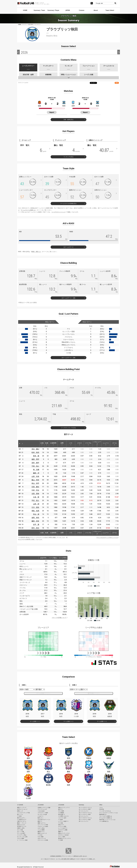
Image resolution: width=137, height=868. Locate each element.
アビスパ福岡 (21, 838)
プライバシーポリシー (67, 856)
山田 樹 (36, 504)
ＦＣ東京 (19, 816)
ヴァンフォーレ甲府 (43, 825)
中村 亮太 (35, 490)
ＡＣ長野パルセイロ (63, 816)
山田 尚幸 (35, 476)
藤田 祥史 (35, 521)
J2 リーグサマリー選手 (85, 814)
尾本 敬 (36, 456)
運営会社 (76, 856)
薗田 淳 (36, 473)
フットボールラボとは (105, 811)
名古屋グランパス (22, 826)
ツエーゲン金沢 (62, 818)
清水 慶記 (35, 449)
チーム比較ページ (35, 721)
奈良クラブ (61, 825)
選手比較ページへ (94, 693)
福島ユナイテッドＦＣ (64, 808)
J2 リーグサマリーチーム (85, 813)
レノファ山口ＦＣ (63, 828)
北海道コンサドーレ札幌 (44, 808)
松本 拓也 (35, 452)
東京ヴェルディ (21, 818)
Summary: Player (53, 10)
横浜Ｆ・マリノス (22, 823)
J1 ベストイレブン (84, 811)
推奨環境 (59, 856)
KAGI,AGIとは (103, 814)
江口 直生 (35, 507)
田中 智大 (35, 528)
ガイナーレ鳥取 (62, 826)
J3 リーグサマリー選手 (85, 820)
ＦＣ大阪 (61, 823)
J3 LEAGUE (61, 805)
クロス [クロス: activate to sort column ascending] (80, 444)
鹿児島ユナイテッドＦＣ (65, 838)
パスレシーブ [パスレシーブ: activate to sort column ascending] (97, 444)
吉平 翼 (36, 524)
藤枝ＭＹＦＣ (41, 832)
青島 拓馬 (35, 511)
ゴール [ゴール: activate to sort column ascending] (114, 444)
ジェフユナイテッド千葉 (23, 813)
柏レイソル (20, 814)
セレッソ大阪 (21, 832)
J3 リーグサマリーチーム (85, 818)
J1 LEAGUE (20, 805)
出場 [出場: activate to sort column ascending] (42, 444)
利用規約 (53, 856)
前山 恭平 (35, 483)
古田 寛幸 (35, 494)
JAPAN (68, 10)
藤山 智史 (35, 480)
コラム (101, 808)
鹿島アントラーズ (22, 808)
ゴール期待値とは (104, 821)
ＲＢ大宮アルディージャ (44, 820)
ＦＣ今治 (40, 835)
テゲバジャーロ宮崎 (43, 840)
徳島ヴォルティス (42, 833)
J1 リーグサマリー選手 (85, 809)
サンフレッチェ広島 (22, 837)
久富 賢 (36, 497)
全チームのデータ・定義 (68, 298)
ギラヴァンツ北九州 (63, 835)
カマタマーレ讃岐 (63, 830)
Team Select (110, 10)
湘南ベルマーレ (42, 823)
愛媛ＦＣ (61, 832)
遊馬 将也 (35, 518)
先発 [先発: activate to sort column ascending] (47, 444)
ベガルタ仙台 (41, 811)
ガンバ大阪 (20, 830)
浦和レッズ (20, 811)
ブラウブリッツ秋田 (43, 813)
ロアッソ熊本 (62, 837)
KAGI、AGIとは (36, 252)
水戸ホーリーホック (22, 809)
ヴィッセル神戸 (21, 833)
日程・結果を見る (68, 120)
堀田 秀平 (35, 459)
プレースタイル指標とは (106, 816)
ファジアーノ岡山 (22, 835)
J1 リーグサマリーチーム (85, 808)
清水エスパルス (21, 825)
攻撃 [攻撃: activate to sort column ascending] (62, 444)
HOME (25, 10)
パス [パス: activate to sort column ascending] (71, 444)
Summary (81, 805)
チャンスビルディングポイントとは (107, 537)
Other (101, 805)
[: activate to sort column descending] (20, 444)
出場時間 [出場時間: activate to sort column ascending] (53, 444)
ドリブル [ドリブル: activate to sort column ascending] (88, 444)
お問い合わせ (83, 856)
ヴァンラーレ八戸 (42, 809)
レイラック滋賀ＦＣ (63, 821)
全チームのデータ (68, 247)
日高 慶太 (35, 487)
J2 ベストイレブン (84, 816)
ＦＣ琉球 (61, 840)
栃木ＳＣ (61, 809)
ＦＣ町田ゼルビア (22, 820)
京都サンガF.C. (21, 828)
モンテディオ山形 (42, 814)
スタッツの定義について (59, 618)
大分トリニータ (42, 838)
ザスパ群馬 (61, 811)
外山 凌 (36, 514)
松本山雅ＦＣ (62, 814)
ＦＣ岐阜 (61, 820)
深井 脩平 (35, 463)
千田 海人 (35, 466)
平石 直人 (35, 500)
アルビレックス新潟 (43, 826)
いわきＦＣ (41, 816)
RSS (117, 83)
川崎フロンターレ (22, 821)
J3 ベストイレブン (84, 821)
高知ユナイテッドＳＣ (64, 833)
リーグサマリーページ (58, 212)
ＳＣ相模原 (61, 813)
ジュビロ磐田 (41, 830)
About (96, 10)
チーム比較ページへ (43, 693)
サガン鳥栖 (41, 837)
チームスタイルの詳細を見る (68, 204)
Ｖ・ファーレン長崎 (22, 840)
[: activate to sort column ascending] (22, 444)
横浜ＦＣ (40, 821)
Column (82, 10)
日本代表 (102, 809)
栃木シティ (41, 818)
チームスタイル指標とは (28, 210)
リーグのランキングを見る (68, 428)
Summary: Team (39, 10)
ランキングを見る (68, 157)
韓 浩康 (36, 470)
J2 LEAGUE (41, 805)
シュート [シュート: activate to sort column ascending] (106, 444)
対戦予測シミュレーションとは (107, 820)
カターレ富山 (41, 828)
